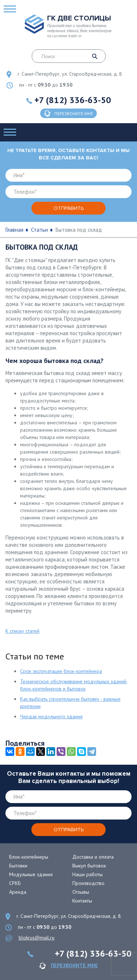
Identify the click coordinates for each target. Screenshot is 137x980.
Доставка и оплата (93, 857)
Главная (14, 230)
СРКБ (15, 883)
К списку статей (22, 631)
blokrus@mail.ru (37, 938)
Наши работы (87, 874)
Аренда (18, 892)
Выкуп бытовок (89, 866)
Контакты (82, 901)
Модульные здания (31, 874)
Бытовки (18, 866)
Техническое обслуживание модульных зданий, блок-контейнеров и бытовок (74, 685)
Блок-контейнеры (29, 857)
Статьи (39, 230)
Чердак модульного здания (51, 716)
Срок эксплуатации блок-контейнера (61, 671)
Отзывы (81, 892)
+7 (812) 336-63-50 (73, 100)
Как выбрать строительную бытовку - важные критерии (70, 703)
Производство (88, 883)
